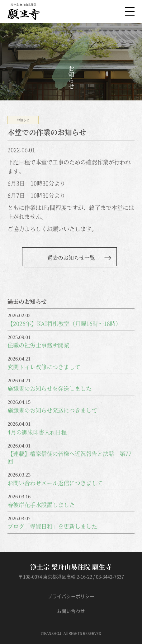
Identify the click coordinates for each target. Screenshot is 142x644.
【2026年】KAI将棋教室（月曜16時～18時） (64, 323)
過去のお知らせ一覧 (71, 257)
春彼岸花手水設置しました (41, 505)
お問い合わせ (71, 611)
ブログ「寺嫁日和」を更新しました (52, 526)
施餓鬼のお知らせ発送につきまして (52, 410)
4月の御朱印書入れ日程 (37, 432)
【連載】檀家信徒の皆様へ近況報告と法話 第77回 (69, 457)
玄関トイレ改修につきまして (44, 367)
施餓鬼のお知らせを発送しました (50, 388)
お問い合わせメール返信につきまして (55, 483)
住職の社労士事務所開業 (38, 345)
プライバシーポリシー (71, 596)
